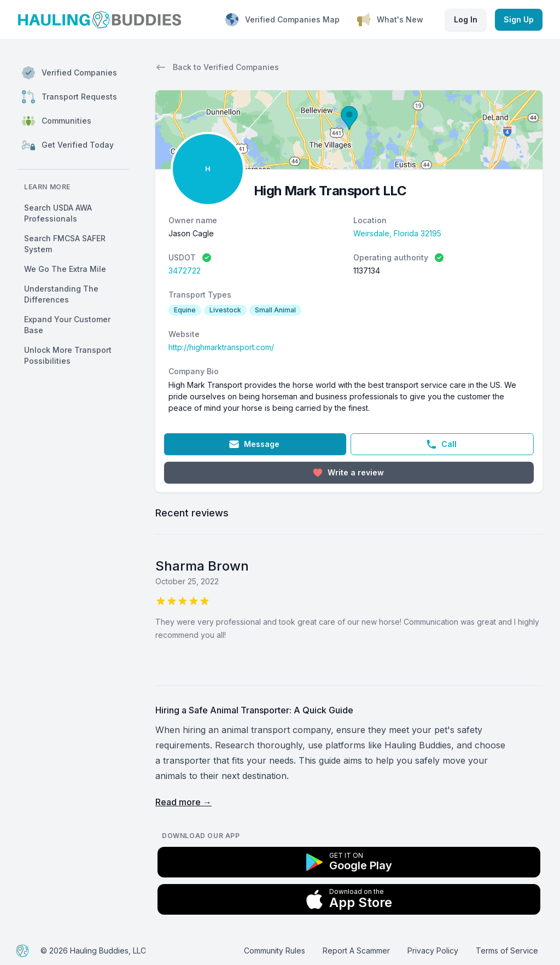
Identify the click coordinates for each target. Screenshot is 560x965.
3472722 (185, 271)
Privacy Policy (433, 951)
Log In (466, 19)
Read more (183, 802)
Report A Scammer (356, 951)
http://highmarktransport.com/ (221, 347)
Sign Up (519, 19)
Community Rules (275, 951)
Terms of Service (507, 951)
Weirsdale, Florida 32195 (397, 233)
